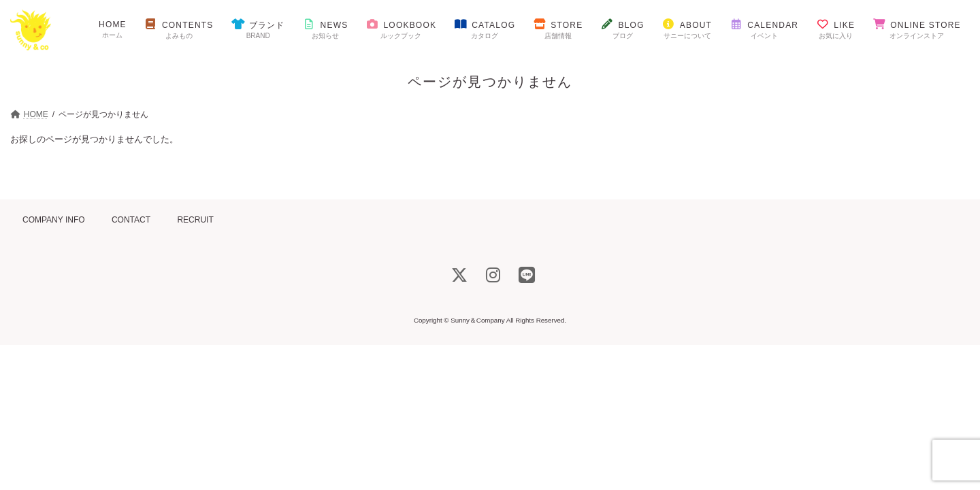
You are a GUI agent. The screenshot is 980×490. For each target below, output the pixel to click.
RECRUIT (195, 220)
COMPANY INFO (54, 220)
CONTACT (131, 220)
